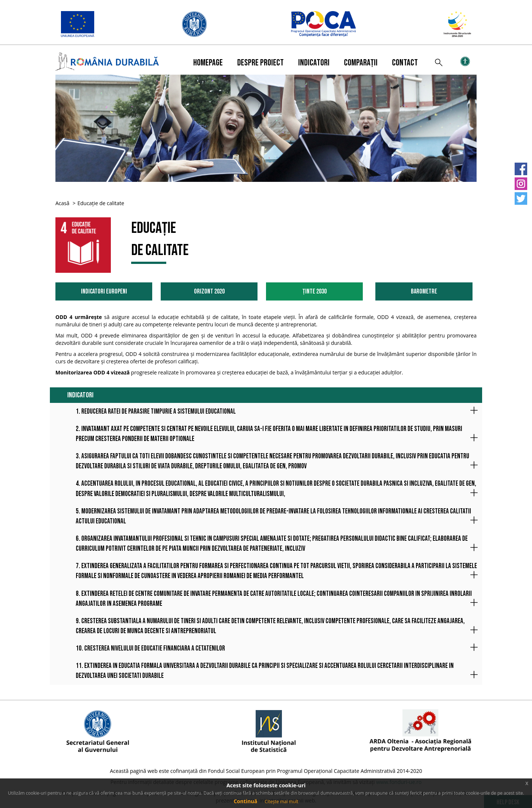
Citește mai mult (281, 802)
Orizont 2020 (209, 291)
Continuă (245, 801)
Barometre (424, 291)
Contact (405, 63)
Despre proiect (260, 63)
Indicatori (314, 63)
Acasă (62, 203)
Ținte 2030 (315, 291)
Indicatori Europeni (104, 291)
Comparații (361, 63)
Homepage (208, 63)
